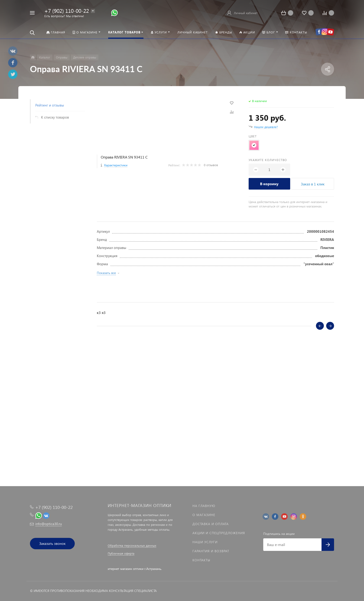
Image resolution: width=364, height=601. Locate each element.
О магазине (204, 515)
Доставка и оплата (211, 524)
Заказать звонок (52, 543)
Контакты (201, 560)
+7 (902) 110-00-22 (67, 11)
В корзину (269, 184)
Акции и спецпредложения (219, 533)
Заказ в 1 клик (313, 184)
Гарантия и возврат (211, 551)
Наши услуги (205, 542)
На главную (204, 506)
